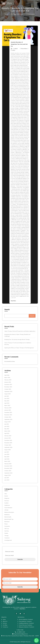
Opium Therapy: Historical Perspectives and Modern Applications (20, 331)
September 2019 (8, 473)
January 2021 (8, 438)
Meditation (7, 515)
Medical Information (9, 512)
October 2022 (8, 417)
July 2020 (7, 452)
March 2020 (7, 461)
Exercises (7, 501)
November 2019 (8, 468)
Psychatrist (7, 526)
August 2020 (8, 450)
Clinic (6, 494)
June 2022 (7, 426)
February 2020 (8, 464)
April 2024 (7, 375)
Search (7, 310)
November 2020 (8, 443)
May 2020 (7, 457)
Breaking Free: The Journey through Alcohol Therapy (17, 339)
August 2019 (8, 475)
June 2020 (7, 454)
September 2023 (8, 391)
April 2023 (7, 403)
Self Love (7, 529)
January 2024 (8, 382)
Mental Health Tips (9, 519)
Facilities (6, 503)
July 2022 (7, 424)
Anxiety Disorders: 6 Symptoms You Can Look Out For (19, 44)
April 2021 (7, 433)
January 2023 (8, 410)
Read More (13, 301)
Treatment (7, 538)
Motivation (7, 522)
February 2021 (8, 436)
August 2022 (8, 422)
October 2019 (8, 471)
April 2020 (7, 459)
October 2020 (8, 445)
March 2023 (7, 405)
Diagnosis (7, 498)
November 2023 (8, 387)
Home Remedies (8, 508)
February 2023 (8, 408)
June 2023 (7, 398)
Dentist (6, 496)
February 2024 (8, 380)
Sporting (7, 531)
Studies (6, 533)
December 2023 (8, 385)
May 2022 (7, 429)
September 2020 (8, 447)
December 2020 (8, 440)
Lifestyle (6, 510)
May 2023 (7, 401)
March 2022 (7, 431)
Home (7, 14)
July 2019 (7, 478)
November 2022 (8, 415)
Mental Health (8, 517)
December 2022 (8, 412)
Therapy (6, 536)
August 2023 (8, 394)
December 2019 (8, 466)
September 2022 (8, 419)
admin (16, 49)
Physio (6, 524)
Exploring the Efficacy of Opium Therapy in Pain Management (19, 348)
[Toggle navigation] (37, 3)
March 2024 (7, 378)
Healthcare (7, 505)
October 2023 (8, 389)
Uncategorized (8, 540)
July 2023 (7, 396)
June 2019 (7, 480)
